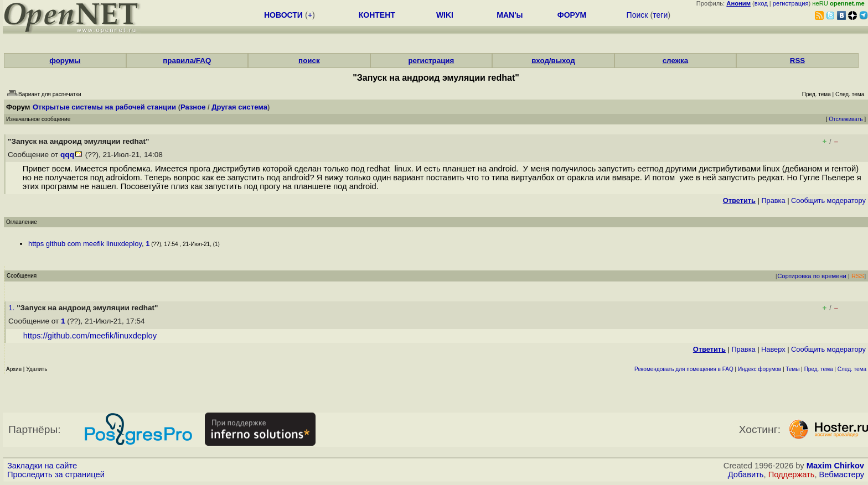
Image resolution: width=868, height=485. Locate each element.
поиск (309, 61)
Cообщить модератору (828, 200)
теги (660, 15)
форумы (65, 61)
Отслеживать (846, 119)
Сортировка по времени (812, 276)
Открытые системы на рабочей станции (104, 107)
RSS (797, 61)
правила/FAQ (187, 61)
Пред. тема (819, 369)
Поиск (637, 15)
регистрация (791, 3)
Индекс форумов (759, 369)
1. (12, 308)
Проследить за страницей (56, 474)
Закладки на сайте (42, 466)
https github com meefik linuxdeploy (85, 244)
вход (761, 3)
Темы (792, 369)
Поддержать (792, 474)
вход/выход (553, 61)
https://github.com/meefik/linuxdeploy (90, 336)
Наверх (773, 349)
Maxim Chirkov (835, 466)
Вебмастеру (842, 474)
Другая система (239, 107)
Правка (773, 200)
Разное (193, 107)
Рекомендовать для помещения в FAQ (684, 369)
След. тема (852, 369)
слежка (675, 61)
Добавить (746, 474)
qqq (67, 155)
